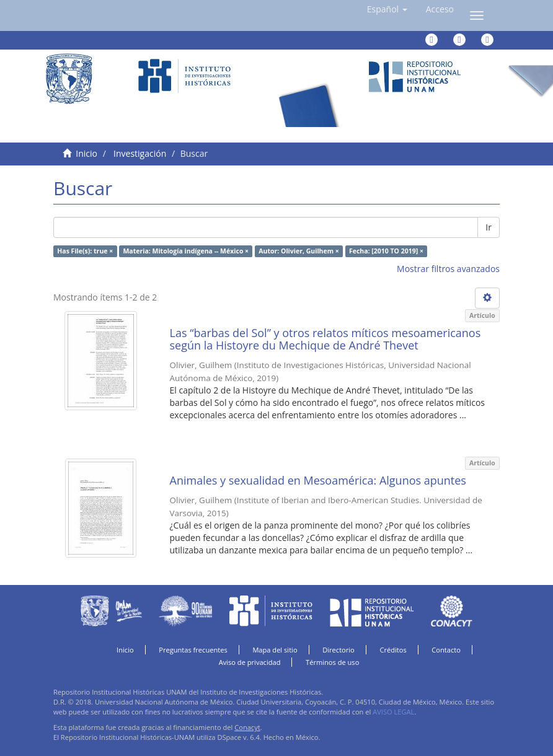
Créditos (393, 650)
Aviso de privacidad (250, 662)
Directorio (338, 650)
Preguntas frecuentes (193, 650)
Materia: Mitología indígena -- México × (186, 251)
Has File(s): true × (85, 251)
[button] (387, 9)
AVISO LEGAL (393, 712)
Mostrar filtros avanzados (448, 269)
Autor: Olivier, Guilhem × (299, 251)
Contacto (446, 650)
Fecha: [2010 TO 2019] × (386, 251)
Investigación (140, 153)
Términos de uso (332, 662)
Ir (489, 227)
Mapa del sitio (275, 650)
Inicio (86, 153)
